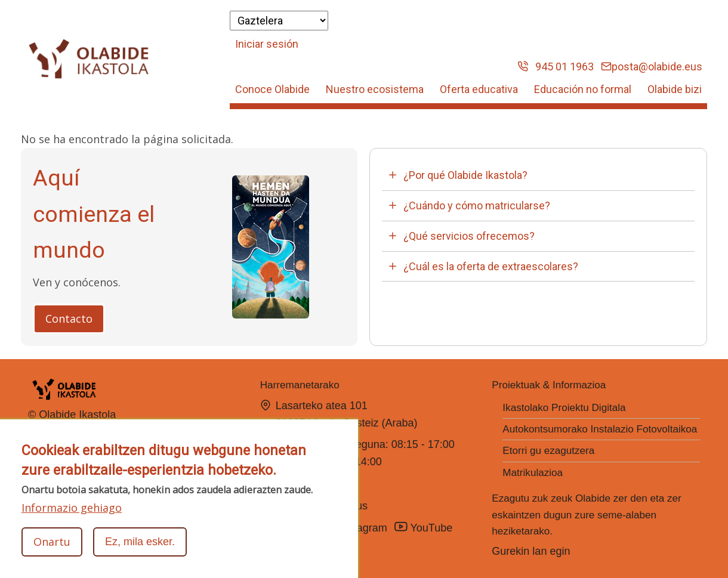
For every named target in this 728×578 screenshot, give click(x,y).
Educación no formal (583, 89)
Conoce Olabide (272, 89)
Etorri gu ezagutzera (548, 451)
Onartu (52, 542)
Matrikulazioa (533, 473)
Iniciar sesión (267, 44)
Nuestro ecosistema (375, 89)
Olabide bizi (675, 89)
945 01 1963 (556, 67)
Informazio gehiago (72, 508)
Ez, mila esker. (140, 542)
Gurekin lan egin (531, 551)
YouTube (425, 527)
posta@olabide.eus (652, 67)
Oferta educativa (479, 89)
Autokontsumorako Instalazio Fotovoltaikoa (600, 429)
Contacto (69, 319)
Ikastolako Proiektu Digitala (564, 408)
